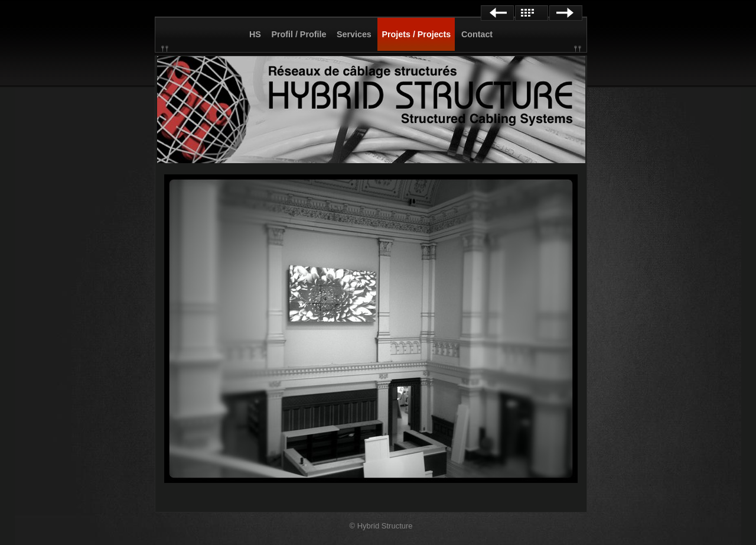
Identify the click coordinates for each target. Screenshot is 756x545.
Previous (497, 13)
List (532, 13)
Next (566, 13)
